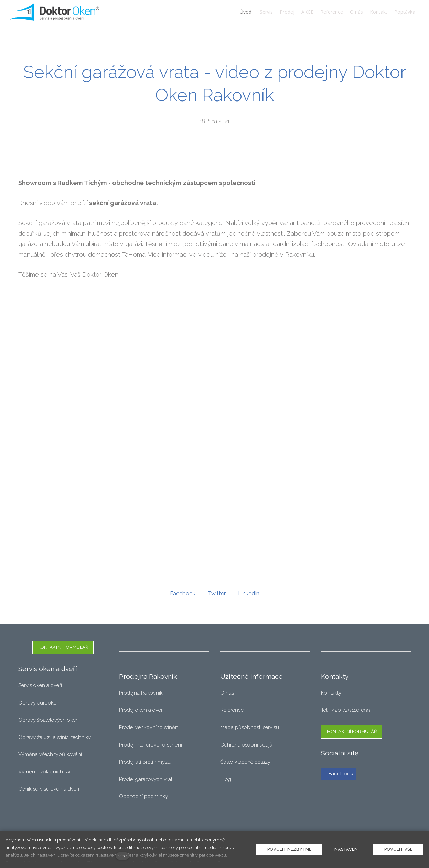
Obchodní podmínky (143, 796)
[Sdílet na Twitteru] (217, 595)
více (122, 856)
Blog (226, 779)
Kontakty (331, 693)
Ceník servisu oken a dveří (49, 789)
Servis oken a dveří (40, 685)
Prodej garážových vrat (146, 779)
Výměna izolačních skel (46, 772)
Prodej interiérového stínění (151, 745)
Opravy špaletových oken (49, 720)
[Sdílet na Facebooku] (183, 595)
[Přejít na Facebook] (339, 774)
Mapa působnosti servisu (250, 727)
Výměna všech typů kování (50, 754)
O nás (227, 693)
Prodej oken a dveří (141, 710)
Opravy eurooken (39, 703)
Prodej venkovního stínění (149, 727)
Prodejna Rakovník (141, 693)
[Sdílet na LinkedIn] (249, 595)
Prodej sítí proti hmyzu (145, 762)
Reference (232, 710)
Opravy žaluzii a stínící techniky (55, 737)
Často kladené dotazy (245, 762)
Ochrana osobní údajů (246, 745)
